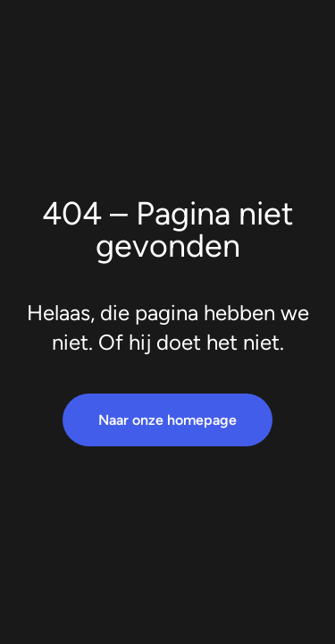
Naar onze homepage (167, 420)
